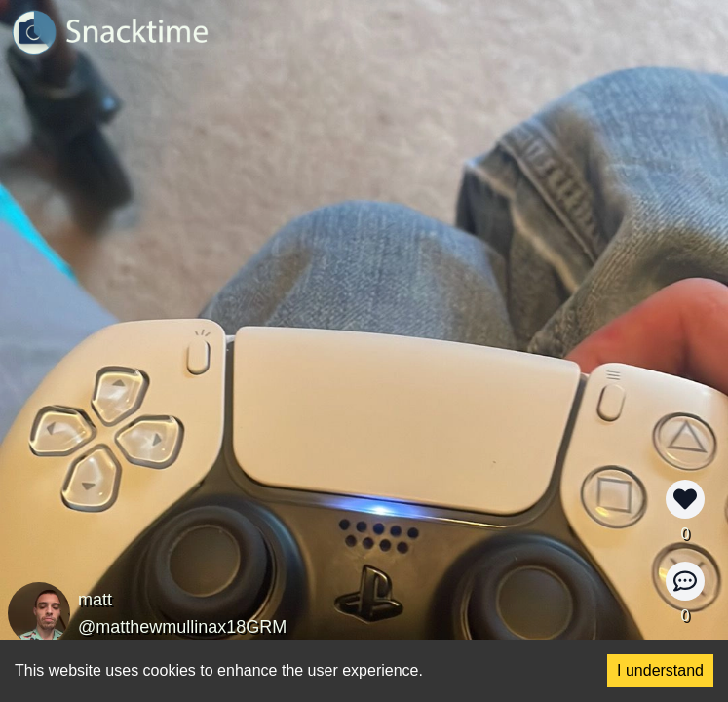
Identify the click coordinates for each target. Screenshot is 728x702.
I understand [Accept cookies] (660, 670)
